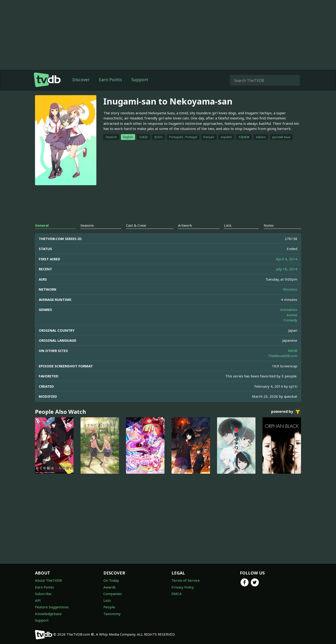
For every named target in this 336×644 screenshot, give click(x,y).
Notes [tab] (269, 225)
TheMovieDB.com (283, 356)
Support (140, 80)
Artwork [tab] (185, 225)
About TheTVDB (48, 580)
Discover (81, 80)
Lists (107, 600)
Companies (113, 594)
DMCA (177, 594)
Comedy (290, 320)
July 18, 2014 (287, 269)
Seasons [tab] (87, 225)
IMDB (293, 351)
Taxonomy (112, 614)
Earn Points (110, 80)
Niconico (290, 289)
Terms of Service (186, 580)
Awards (110, 587)
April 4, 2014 (287, 259)
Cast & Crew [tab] (136, 225)
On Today (111, 580)
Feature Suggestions (52, 607)
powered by (286, 412)
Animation (289, 310)
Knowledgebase (48, 614)
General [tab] (42, 225)
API (38, 600)
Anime (292, 315)
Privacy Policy (183, 587)
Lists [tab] (228, 225)
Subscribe (43, 594)
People (109, 607)
